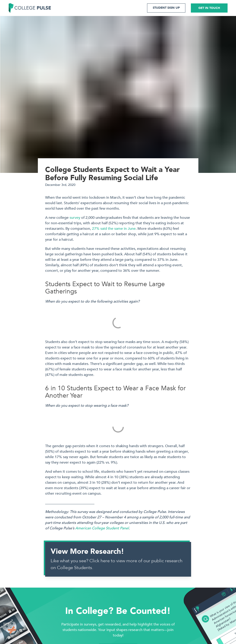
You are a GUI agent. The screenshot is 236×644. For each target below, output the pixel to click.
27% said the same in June (114, 229)
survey (75, 218)
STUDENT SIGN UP (166, 8)
